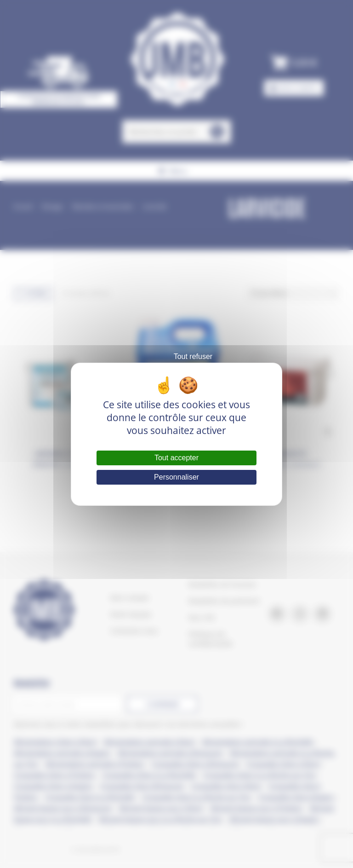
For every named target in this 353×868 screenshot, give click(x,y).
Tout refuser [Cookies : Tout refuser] (193, 356)
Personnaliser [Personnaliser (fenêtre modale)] (176, 477)
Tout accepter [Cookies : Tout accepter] (176, 458)
